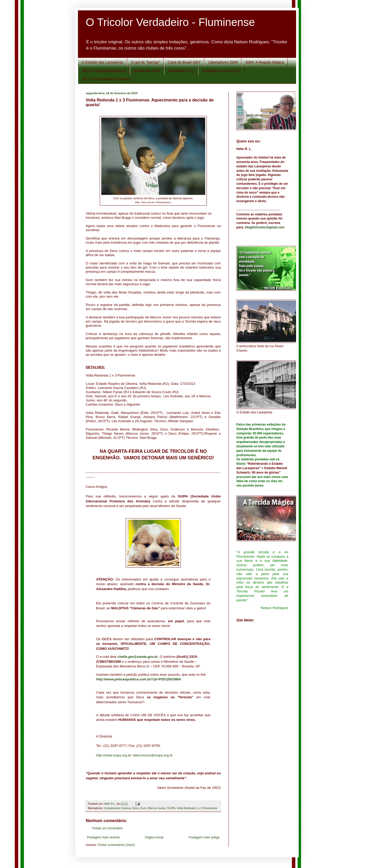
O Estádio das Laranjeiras (102, 62)
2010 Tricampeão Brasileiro (104, 71)
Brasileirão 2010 (147, 71)
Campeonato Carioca (117, 808)
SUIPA (171, 808)
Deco (135, 808)
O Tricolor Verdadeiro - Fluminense (170, 22)
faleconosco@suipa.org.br (153, 755)
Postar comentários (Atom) (116, 845)
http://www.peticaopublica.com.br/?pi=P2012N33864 (138, 679)
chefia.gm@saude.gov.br (138, 657)
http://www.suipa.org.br (113, 755)
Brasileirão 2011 (181, 71)
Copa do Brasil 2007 (184, 62)
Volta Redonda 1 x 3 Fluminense (197, 808)
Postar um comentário (107, 828)
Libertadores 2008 (223, 62)
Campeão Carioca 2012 (221, 71)
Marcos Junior (157, 808)
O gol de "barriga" (145, 62)
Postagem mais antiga (204, 837)
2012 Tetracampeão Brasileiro (106, 79)
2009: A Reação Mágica (265, 62)
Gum (143, 808)
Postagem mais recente (103, 837)
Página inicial (154, 837)
